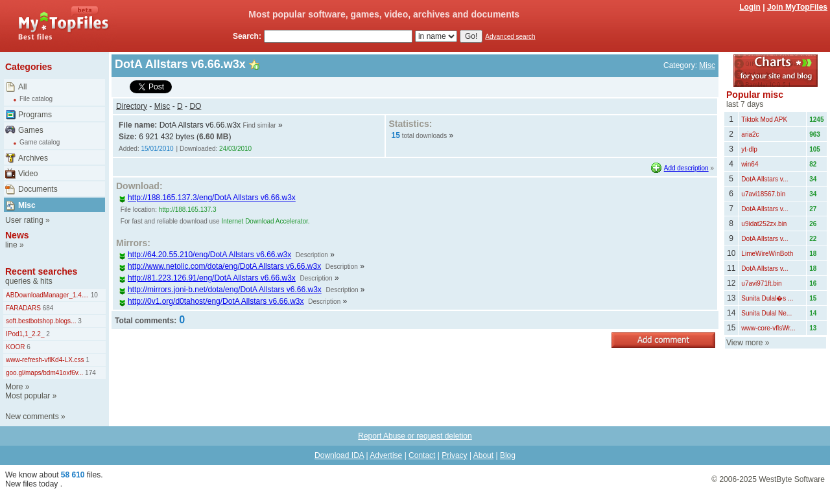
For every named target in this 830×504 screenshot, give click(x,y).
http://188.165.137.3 (188, 210)
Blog (508, 455)
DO (195, 106)
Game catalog (40, 142)
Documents (38, 189)
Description (312, 255)
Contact (422, 455)
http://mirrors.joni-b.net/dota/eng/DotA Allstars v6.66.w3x (220, 290)
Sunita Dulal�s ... (767, 298)
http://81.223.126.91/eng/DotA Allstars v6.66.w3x (207, 278)
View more (744, 343)
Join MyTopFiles (797, 7)
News (17, 235)
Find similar (259, 125)
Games (31, 130)
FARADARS (23, 308)
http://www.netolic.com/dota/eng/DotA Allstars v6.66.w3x (220, 266)
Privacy (454, 455)
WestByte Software (792, 479)
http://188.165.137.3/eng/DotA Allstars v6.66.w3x (207, 198)
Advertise (386, 455)
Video (28, 174)
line (11, 245)
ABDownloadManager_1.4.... (47, 295)
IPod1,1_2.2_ (25, 334)
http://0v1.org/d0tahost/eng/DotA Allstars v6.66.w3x (211, 301)
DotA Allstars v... (765, 179)
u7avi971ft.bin (761, 283)
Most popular (28, 396)
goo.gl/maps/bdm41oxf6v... (44, 373)
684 (47, 308)
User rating (24, 220)
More (14, 387)
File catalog (36, 99)
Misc (27, 205)
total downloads (425, 136)
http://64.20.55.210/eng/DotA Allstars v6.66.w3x (205, 255)
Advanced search (510, 37)
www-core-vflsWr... (768, 328)
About (483, 455)
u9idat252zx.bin (764, 224)
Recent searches (41, 271)
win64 (750, 164)
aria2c (750, 134)
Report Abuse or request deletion (415, 436)
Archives (33, 158)
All (22, 87)
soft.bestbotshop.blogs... (41, 321)
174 (89, 373)
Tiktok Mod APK (764, 120)
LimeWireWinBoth (767, 254)
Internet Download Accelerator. (265, 221)
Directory (132, 106)
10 (93, 295)
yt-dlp (749, 149)
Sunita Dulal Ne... (766, 313)
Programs (35, 115)
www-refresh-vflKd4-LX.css (45, 360)
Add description (686, 168)
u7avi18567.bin (763, 194)
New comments (32, 417)
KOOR (15, 347)
